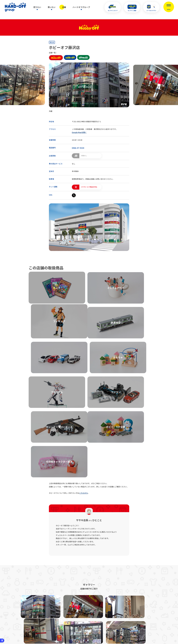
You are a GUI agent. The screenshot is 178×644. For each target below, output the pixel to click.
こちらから (84, 383)
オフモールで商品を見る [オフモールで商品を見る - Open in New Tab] (89, 187)
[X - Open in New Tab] (74, 195)
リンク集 (125, 607)
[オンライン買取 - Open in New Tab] (132, 7)
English (85, 631)
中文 (101, 631)
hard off (71, 58)
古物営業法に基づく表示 (80, 607)
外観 (51, 111)
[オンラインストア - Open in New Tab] (113, 7)
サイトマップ (39, 607)
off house (86, 58)
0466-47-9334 (78, 148)
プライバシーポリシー (58, 607)
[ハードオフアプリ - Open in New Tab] (151, 7)
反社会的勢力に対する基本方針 (105, 607)
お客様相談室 (139, 607)
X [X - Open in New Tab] (73, 631)
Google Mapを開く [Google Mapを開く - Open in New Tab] (79, 132)
